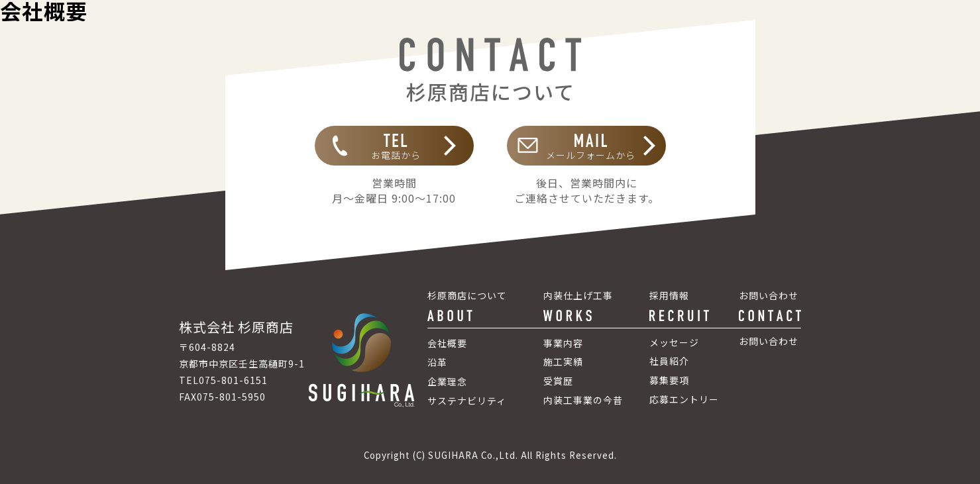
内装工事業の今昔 (583, 400)
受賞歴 (558, 381)
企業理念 (447, 381)
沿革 (437, 362)
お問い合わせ (769, 341)
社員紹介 (669, 361)
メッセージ (674, 342)
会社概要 (447, 343)
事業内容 (563, 343)
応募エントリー (684, 399)
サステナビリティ (467, 401)
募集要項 (669, 380)
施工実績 (563, 362)
